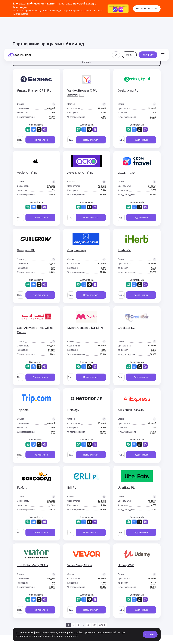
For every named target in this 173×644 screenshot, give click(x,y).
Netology (73, 410)
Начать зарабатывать (147, 9)
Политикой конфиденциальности (60, 636)
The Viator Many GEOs (33, 565)
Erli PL (72, 488)
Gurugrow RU (26, 250)
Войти (129, 26)
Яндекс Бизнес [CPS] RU (34, 91)
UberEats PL (126, 488)
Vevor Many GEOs (80, 565)
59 (88, 625)
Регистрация (148, 26)
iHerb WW (125, 250)
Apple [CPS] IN (27, 173)
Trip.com (23, 410)
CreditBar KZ (126, 328)
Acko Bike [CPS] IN (80, 173)
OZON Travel (127, 173)
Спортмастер (77, 250)
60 (94, 625)
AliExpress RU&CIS (131, 410)
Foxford (22, 488)
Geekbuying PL (128, 91)
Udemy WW (126, 565)
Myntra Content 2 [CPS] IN (85, 328)
